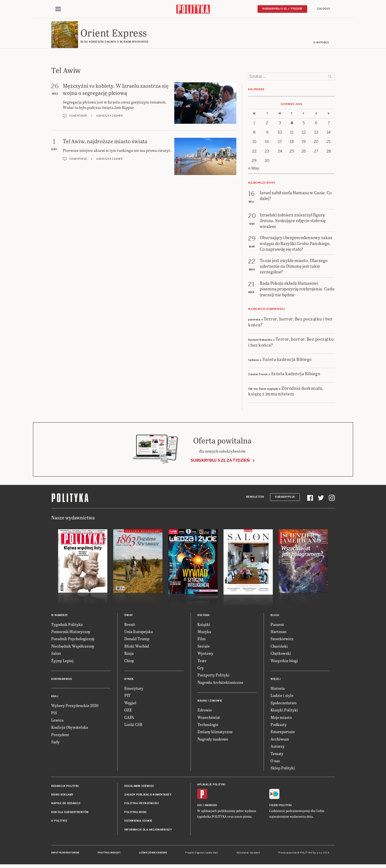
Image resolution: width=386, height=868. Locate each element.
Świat (129, 617)
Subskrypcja (285, 499)
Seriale (204, 648)
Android (211, 808)
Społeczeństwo (283, 705)
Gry (201, 670)
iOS (200, 808)
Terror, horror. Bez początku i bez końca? (290, 324)
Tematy (277, 756)
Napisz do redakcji (66, 806)
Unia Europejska (139, 634)
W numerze (60, 617)
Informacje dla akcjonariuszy (148, 832)
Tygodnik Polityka (67, 627)
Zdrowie (205, 712)
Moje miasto (281, 719)
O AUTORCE (321, 45)
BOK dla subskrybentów (70, 815)
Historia (278, 691)
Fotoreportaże (283, 734)
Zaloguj (323, 9)
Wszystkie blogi (284, 663)
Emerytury (134, 691)
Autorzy (278, 749)
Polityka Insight (109, 855)
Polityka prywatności (142, 806)
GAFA (129, 719)
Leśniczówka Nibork (153, 855)
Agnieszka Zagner (109, 118)
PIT (127, 698)
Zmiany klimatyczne (215, 734)
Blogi (275, 617)
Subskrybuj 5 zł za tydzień (220, 463)
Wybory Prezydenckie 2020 (75, 708)
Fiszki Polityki (281, 808)
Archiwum (280, 741)
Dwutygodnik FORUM (65, 855)
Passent (277, 627)
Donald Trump (137, 641)
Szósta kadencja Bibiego (287, 362)
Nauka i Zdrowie (210, 703)
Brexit (130, 627)
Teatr (202, 663)
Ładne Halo (212, 855)
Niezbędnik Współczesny (73, 648)
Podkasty (279, 727)
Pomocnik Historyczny (71, 634)
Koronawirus (62, 682)
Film (201, 641)
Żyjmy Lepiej (62, 663)
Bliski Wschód (137, 648)
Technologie (208, 727)
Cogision (200, 855)
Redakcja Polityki (65, 788)
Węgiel (130, 705)
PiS (54, 715)
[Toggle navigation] (58, 9)
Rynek (129, 682)
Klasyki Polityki (284, 712)
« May (254, 170)
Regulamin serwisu (139, 788)
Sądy (55, 744)
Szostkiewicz (282, 641)
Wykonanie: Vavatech (248, 855)
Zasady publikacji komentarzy (148, 797)
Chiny (129, 663)
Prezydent (60, 737)
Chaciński (279, 648)
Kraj (55, 699)
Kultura (204, 617)
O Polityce (59, 823)
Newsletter (255, 499)
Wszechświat (209, 719)
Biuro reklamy (62, 797)
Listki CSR (133, 727)
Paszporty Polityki (213, 677)
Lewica (57, 722)
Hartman (278, 634)
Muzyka (204, 634)
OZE (128, 712)
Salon (56, 656)
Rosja (129, 656)
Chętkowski (281, 656)
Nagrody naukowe (213, 741)
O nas (275, 763)
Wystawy (205, 656)
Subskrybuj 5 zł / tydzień (282, 9)
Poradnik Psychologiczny (73, 641)
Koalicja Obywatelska (70, 730)
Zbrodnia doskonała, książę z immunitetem (286, 393)
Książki (204, 627)
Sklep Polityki (283, 770)
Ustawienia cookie (138, 823)
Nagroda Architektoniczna (220, 685)
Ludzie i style (282, 698)
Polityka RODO (136, 815)
